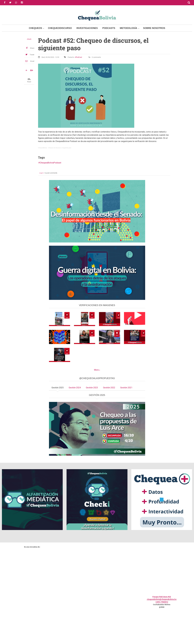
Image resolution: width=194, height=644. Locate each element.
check (29, 39)
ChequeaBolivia (43, 148)
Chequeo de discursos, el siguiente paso (60, 148)
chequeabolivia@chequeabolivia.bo (162, 599)
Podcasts (109, 28)
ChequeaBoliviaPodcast (50, 163)
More (96, 370)
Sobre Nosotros (154, 28)
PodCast (79, 57)
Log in (41, 173)
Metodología (128, 28)
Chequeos (35, 28)
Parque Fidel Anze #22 (162, 597)
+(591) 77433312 (162, 602)
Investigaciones (87, 28)
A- (27, 70)
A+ (32, 70)
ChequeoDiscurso (60, 28)
